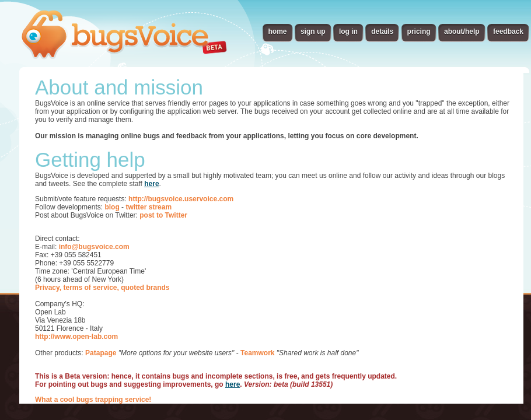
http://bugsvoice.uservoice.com (181, 199)
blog (112, 207)
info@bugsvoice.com (94, 247)
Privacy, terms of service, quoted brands (102, 288)
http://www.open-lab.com (76, 337)
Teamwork (257, 353)
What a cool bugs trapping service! (93, 400)
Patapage (101, 353)
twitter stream (149, 207)
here (151, 184)
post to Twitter (163, 215)
